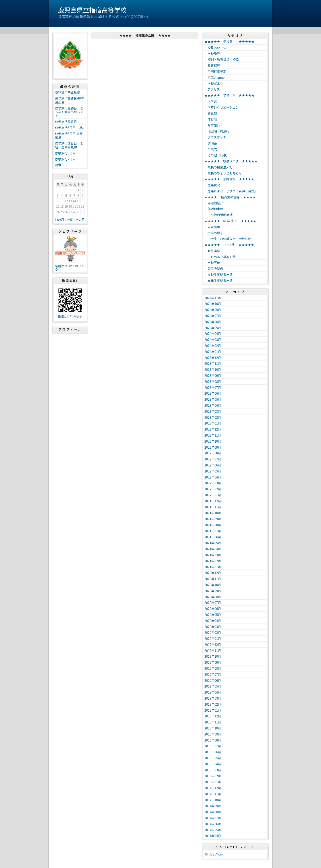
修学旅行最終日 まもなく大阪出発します (69, 112)
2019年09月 (213, 662)
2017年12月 (213, 788)
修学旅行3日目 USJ (70, 128)
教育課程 (212, 65)
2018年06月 (213, 752)
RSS (211, 854)
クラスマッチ (215, 137)
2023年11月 (213, 363)
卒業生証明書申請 (218, 281)
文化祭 (211, 113)
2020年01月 (213, 638)
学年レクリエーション (222, 107)
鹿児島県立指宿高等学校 (92, 10)
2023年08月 (213, 381)
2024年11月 (213, 298)
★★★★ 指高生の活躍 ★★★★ (230, 197)
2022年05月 (213, 471)
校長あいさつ (215, 48)
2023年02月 (213, 417)
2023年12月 (213, 358)
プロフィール (70, 329)
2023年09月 (213, 375)
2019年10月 (213, 656)
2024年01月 (213, 352)
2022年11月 (213, 435)
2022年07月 (213, 459)
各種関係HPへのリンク (70, 268)
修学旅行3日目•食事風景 (69, 136)
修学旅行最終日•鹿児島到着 (70, 100)
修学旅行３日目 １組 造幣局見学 (69, 145)
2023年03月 (213, 411)
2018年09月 (213, 734)
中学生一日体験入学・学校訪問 (228, 239)
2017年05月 (213, 830)
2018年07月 (213, 746)
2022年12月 (213, 429)
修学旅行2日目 (65, 159)
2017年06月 (213, 824)
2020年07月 (213, 603)
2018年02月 (213, 776)
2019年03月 (213, 698)
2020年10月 (213, 585)
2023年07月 (213, 387)
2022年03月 (213, 483)
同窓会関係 (214, 269)
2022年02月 (213, 489)
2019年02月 (213, 704)
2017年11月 (213, 794)
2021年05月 (213, 543)
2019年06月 (213, 680)
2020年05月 (213, 615)
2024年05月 (213, 328)
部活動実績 (214, 209)
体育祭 (211, 119)
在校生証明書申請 (218, 275)
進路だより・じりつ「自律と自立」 (231, 191)
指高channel (215, 77)
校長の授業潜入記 (218, 167)
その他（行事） (217, 155)
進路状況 (212, 185)
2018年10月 (213, 728)
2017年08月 (213, 812)
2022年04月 (213, 477)
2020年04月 (213, 621)
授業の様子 (214, 233)
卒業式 (211, 149)
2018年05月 (213, 758)
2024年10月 (213, 304)
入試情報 (212, 227)
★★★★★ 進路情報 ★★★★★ (229, 179)
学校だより (214, 83)
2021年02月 (213, 561)
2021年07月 (213, 531)
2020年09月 (213, 591)
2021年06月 (213, 537)
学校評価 (212, 263)
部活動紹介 (214, 203)
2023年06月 (213, 393)
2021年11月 (213, 507)
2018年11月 (213, 722)
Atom (219, 854)
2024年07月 (213, 316)
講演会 (211, 143)
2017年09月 (213, 806)
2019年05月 (213, 686)
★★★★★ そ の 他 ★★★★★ (229, 245)
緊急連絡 (212, 251)
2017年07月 (213, 818)
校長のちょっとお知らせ (223, 173)
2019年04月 (213, 692)
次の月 (80, 220)
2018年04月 (213, 764)
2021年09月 (213, 519)
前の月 (60, 220)
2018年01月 (213, 782)
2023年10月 (213, 369)
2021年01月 (213, 567)
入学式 (211, 101)
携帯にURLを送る (70, 317)
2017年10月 (213, 800)
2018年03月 (213, 770)
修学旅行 (212, 125)
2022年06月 (213, 465)
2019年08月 (213, 668)
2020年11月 (213, 579)
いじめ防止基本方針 (220, 257)
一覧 (70, 220)
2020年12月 (213, 573)
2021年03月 (213, 555)
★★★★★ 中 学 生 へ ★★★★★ (230, 221)
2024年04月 (213, 334)
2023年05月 (213, 399)
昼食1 (59, 165)
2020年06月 (213, 609)
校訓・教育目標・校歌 (222, 59)
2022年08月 (213, 453)
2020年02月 (213, 632)
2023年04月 (213, 405)
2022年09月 (213, 447)
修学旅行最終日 (66, 122)
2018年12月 (213, 716)
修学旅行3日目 (65, 153)
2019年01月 (213, 710)
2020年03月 (213, 627)
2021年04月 (213, 549)
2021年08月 (213, 525)
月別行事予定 (215, 71)
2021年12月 (213, 501)
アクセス (212, 89)
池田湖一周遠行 (217, 131)
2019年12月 (213, 644)
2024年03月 (213, 340)
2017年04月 (213, 836)
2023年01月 (213, 423)
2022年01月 (213, 495)
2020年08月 (213, 597)
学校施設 (212, 54)
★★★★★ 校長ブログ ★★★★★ (231, 161)
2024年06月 (213, 322)
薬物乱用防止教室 (69, 92)
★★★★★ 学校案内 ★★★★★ (229, 41)
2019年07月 (213, 674)
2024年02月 (213, 346)
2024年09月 (213, 310)
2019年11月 (213, 650)
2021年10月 (213, 513)
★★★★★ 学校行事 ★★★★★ (229, 95)
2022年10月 (213, 441)
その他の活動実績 (218, 215)
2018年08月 (213, 740)
